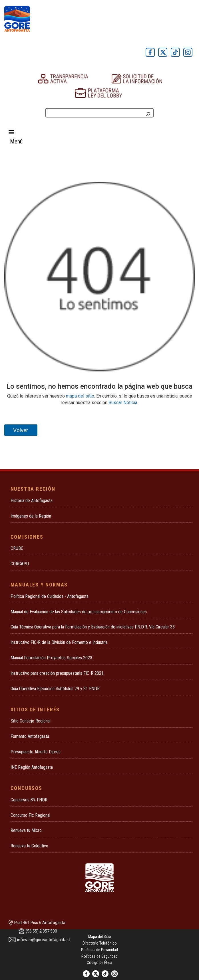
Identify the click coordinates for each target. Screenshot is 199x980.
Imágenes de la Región (31, 516)
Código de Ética (99, 963)
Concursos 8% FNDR (29, 800)
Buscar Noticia (123, 403)
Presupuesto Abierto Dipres (36, 752)
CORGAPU (20, 564)
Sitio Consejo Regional (31, 721)
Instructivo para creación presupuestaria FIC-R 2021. (58, 673)
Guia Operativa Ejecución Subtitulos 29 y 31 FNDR (55, 689)
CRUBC (17, 548)
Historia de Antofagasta (32, 501)
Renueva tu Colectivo (29, 846)
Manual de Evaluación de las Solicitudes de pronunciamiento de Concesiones (79, 612)
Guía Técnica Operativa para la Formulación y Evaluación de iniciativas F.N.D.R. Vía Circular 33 (93, 627)
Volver (21, 430)
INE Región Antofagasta (32, 767)
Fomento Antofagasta (30, 736)
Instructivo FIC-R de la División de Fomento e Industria (59, 642)
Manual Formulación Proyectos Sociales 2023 (51, 658)
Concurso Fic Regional (30, 815)
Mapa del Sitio (100, 937)
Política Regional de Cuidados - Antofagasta (50, 596)
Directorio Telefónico (100, 943)
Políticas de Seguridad (99, 956)
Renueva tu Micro (26, 830)
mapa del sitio (80, 396)
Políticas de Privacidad (99, 950)
